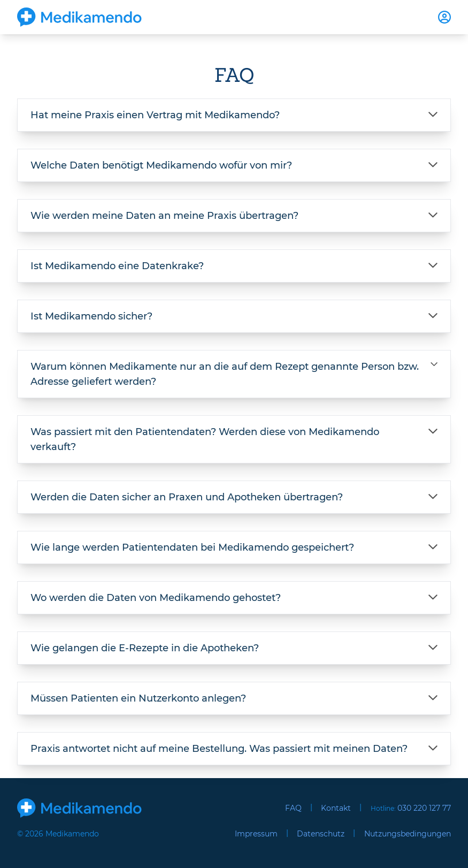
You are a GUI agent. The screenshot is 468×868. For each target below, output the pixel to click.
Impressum (256, 834)
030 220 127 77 (424, 808)
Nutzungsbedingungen (408, 834)
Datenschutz (321, 834)
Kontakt (336, 808)
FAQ (293, 808)
